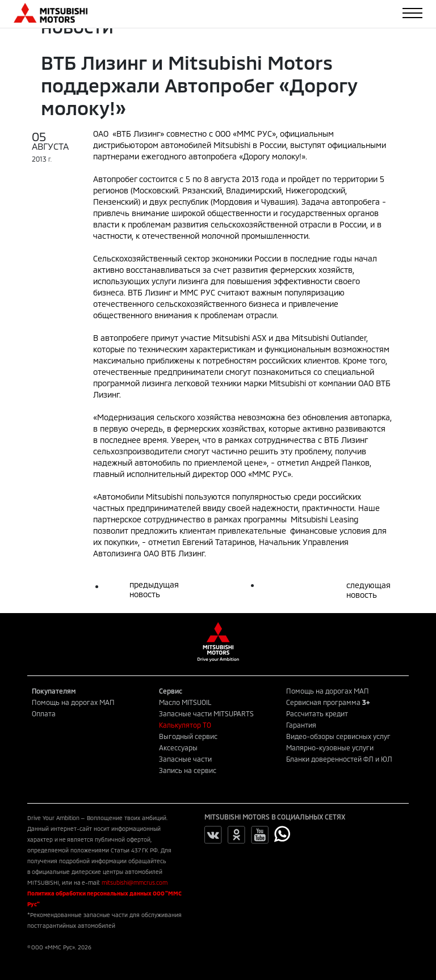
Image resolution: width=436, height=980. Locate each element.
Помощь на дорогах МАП (73, 702)
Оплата (44, 713)
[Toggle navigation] (412, 13)
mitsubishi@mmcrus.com (135, 882)
